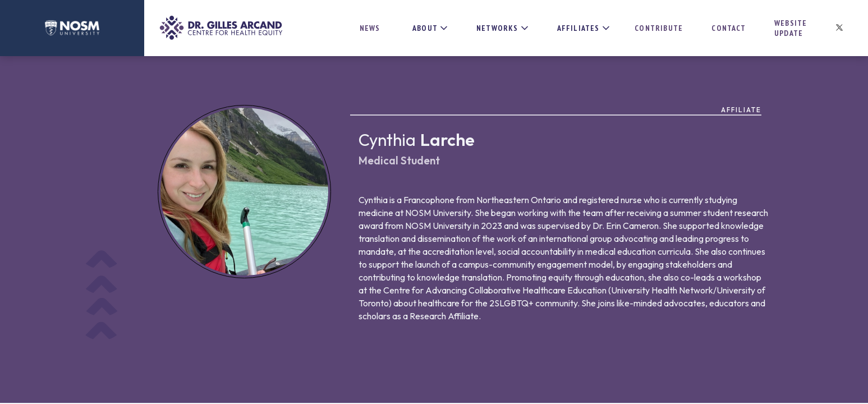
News (370, 28)
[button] (426, 28)
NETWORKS (497, 28)
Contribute (659, 28)
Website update (791, 28)
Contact (728, 28)
